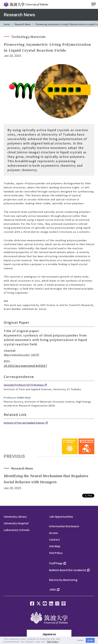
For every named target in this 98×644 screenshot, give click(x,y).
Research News (23, 24)
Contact (54, 539)
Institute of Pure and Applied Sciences (24, 423)
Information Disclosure (64, 526)
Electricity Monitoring (63, 580)
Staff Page (56, 563)
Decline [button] (80, 640)
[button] (61, 642)
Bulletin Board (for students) (68, 570)
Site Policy (56, 553)
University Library (15, 516)
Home (7, 24)
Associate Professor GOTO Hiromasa (24, 385)
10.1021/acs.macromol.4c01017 (25, 366)
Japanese (49, 634)
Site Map (55, 546)
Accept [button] (90, 640)
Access (53, 533)
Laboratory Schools (17, 530)
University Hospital (16, 523)
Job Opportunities (61, 516)
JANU (53, 589)
